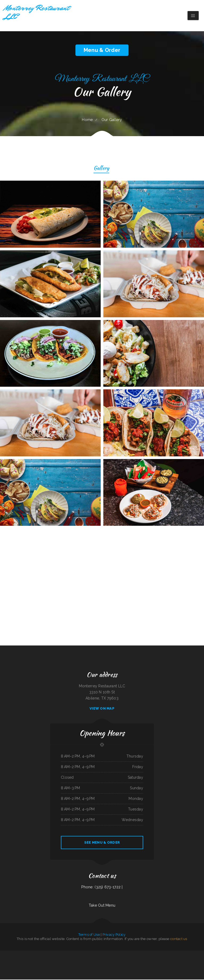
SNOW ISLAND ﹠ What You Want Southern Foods (122, 966)
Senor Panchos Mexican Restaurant (175, 954)
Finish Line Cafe (72, 954)
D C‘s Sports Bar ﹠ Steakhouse (94, 954)
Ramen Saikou (73, 966)
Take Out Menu (102, 906)
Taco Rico (33, 954)
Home (87, 120)
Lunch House (111, 966)
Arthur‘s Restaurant (32, 960)
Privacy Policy (114, 935)
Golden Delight (67, 966)
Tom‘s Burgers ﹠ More (104, 966)
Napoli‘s (137, 966)
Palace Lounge (58, 954)
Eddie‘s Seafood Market (80, 966)
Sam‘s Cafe (101, 960)
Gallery (101, 169)
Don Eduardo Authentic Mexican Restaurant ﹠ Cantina (195, 954)
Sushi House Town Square (146, 954)
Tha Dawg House (130, 954)
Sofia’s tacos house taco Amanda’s (114, 954)
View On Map (102, 709)
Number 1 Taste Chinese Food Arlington (135, 960)
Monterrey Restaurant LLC (56, 960)
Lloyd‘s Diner (166, 954)
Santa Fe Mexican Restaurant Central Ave (149, 960)
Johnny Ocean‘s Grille (138, 954)
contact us (179, 939)
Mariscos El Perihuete (64, 960)
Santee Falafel (26, 960)
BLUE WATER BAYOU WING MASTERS (157, 954)
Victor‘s (44, 960)
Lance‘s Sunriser (77, 954)
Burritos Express (124, 954)
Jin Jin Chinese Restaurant (104, 954)
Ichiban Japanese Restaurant (123, 960)
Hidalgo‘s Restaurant (65, 954)
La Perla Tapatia (182, 960)
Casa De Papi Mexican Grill (40, 954)
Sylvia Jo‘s (106, 960)
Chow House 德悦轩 (77, 960)
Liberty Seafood (39, 960)
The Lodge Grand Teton (85, 954)
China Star (187, 960)
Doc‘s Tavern (183, 954)
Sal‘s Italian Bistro (96, 966)
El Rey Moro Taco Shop (199, 960)
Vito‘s (193, 960)
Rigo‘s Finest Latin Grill (4, 954)
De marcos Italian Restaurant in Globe (14, 954)
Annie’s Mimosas (48, 960)
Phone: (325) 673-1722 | (102, 888)
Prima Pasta (3, 960)
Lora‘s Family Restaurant (88, 966)
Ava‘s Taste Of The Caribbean (113, 960)
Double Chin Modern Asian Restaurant (162, 960)
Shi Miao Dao (47, 954)
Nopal (190, 960)
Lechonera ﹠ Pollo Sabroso (174, 960)
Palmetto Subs (53, 954)
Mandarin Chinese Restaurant (26, 954)
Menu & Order (102, 50)
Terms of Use (89, 935)
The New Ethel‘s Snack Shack (18, 960)
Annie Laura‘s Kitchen (9, 960)
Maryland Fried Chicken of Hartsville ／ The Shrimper (90, 960)
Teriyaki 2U (133, 966)
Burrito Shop (71, 960)
